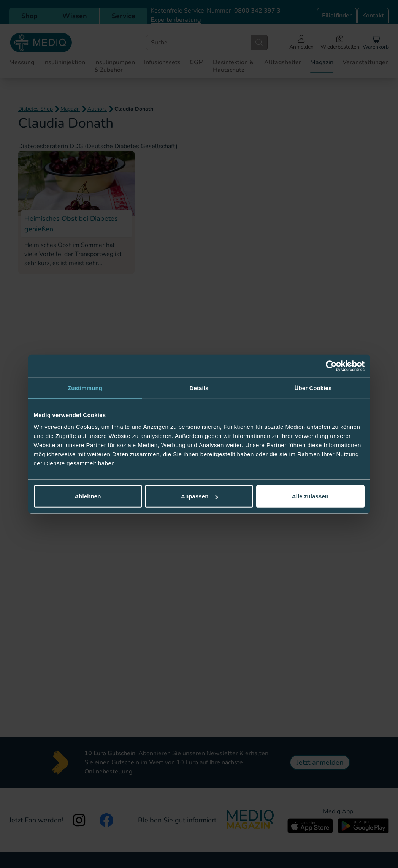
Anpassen (199, 496)
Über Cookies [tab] (313, 388)
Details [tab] (199, 388)
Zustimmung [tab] (85, 388)
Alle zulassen (310, 496)
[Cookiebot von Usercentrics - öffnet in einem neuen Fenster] (331, 366)
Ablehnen (88, 496)
